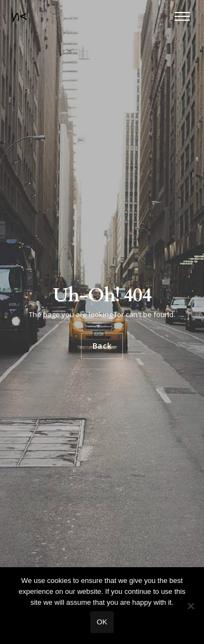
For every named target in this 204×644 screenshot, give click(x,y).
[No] (190, 606)
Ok (102, 622)
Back (102, 346)
